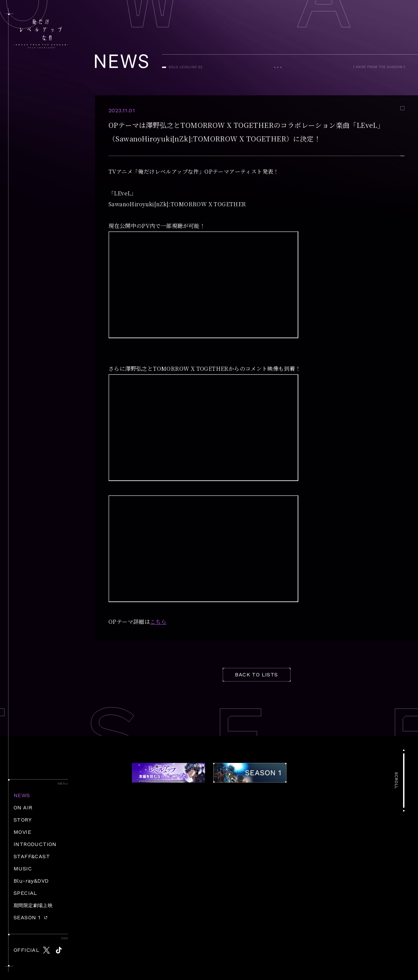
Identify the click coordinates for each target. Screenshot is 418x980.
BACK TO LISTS (256, 675)
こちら (158, 622)
